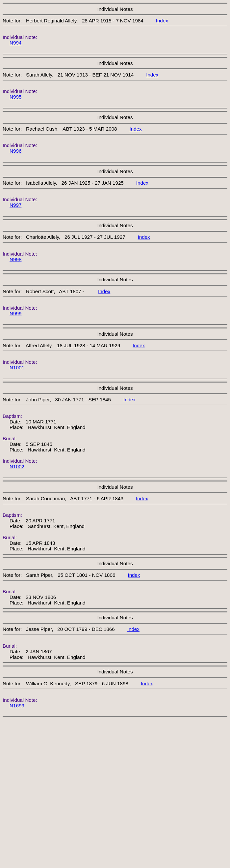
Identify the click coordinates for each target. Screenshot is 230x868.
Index (162, 21)
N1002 (17, 466)
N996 (15, 151)
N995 (15, 97)
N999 (15, 313)
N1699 (17, 706)
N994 (15, 43)
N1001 (17, 368)
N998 (15, 259)
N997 (15, 205)
